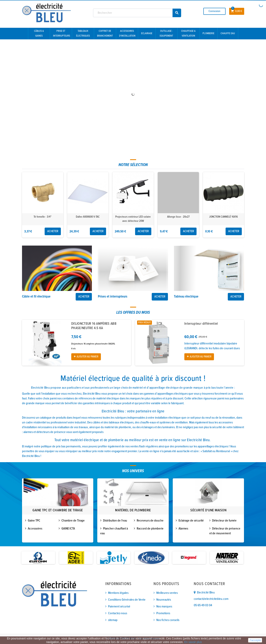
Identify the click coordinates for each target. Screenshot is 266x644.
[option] (43, 205)
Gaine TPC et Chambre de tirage (58, 510)
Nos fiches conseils (168, 620)
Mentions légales (118, 593)
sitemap (113, 620)
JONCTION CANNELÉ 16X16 (223, 217)
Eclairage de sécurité (191, 521)
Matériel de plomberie (133, 510)
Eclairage (147, 33)
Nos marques (164, 607)
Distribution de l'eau (115, 521)
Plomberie (208, 33)
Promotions (163, 613)
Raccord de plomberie (150, 529)
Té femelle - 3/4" (43, 217)
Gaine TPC (34, 521)
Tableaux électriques (83, 33)
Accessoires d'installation (127, 33)
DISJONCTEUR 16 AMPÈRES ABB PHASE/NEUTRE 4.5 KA (94, 326)
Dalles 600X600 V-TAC (88, 217)
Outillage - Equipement (166, 33)
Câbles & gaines (39, 33)
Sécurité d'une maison (208, 510)
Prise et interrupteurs (62, 33)
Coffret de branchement (105, 33)
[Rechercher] (137, 13)
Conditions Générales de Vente (127, 600)
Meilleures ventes (167, 593)
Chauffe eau (228, 33)
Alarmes (183, 529)
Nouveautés (164, 600)
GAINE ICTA (68, 529)
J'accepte (255, 640)
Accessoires (35, 529)
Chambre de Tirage (73, 521)
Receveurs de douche (150, 521)
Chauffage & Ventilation (188, 33)
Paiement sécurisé (119, 607)
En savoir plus (193, 642)
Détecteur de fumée (224, 521)
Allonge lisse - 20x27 (178, 217)
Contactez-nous (118, 613)
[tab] (133, 165)
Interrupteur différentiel (201, 324)
